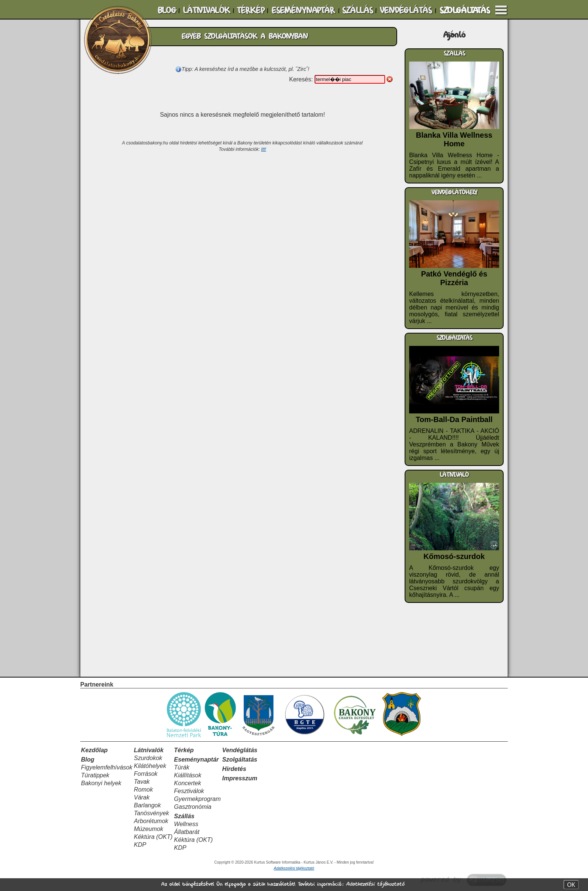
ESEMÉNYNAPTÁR (303, 11)
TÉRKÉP (250, 11)
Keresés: (302, 79)
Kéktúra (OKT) (153, 837)
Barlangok (147, 805)
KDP (140, 845)
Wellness (186, 824)
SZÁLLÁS (357, 11)
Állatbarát (187, 832)
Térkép (184, 750)
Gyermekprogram (197, 799)
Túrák (182, 767)
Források (146, 774)
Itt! (263, 149)
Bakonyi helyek (101, 783)
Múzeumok (148, 829)
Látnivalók (149, 750)
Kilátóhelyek (150, 766)
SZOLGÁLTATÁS (465, 11)
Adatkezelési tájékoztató (375, 884)
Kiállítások (188, 775)
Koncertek (187, 783)
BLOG (167, 11)
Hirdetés (234, 769)
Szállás (184, 816)
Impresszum (240, 778)
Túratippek (95, 775)
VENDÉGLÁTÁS (406, 11)
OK (571, 885)
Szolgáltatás (240, 760)
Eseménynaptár (196, 760)
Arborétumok (151, 821)
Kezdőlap (94, 750)
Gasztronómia (193, 807)
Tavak (142, 782)
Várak (142, 797)
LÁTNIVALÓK (206, 11)
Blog (88, 760)
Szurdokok (148, 758)
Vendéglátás (240, 750)
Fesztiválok (189, 791)
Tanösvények (151, 813)
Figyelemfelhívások (107, 767)
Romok (143, 790)
